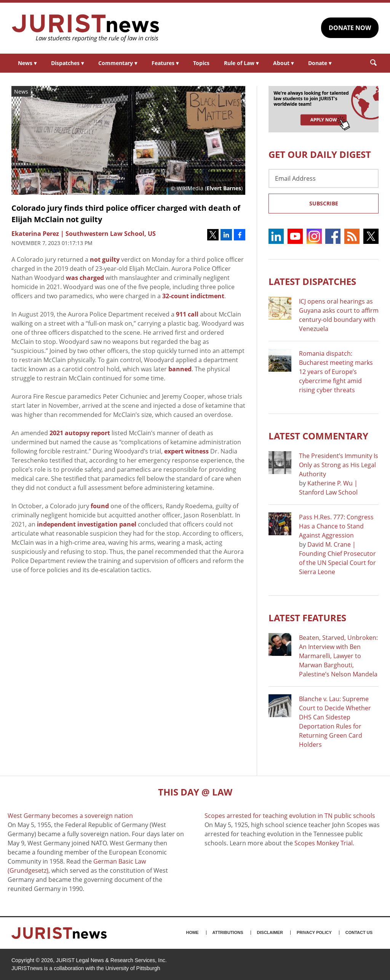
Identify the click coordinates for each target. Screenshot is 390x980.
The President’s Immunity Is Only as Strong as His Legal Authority (339, 465)
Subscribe (324, 203)
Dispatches (67, 63)
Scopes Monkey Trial (324, 843)
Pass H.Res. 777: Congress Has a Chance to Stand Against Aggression (336, 526)
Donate (320, 63)
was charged (85, 278)
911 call (187, 314)
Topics (201, 63)
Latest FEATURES (307, 618)
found (100, 506)
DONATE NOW (350, 28)
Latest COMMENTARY (318, 436)
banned (180, 369)
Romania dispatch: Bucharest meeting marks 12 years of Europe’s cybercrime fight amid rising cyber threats (336, 372)
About (283, 63)
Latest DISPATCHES (312, 281)
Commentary (118, 63)
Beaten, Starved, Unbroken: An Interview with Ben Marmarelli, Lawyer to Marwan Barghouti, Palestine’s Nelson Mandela (338, 656)
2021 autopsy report (80, 433)
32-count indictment (193, 296)
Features (165, 63)
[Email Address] (324, 178)
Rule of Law (241, 63)
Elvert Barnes (224, 188)
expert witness (186, 451)
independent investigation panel (87, 524)
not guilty (105, 259)
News (27, 63)
